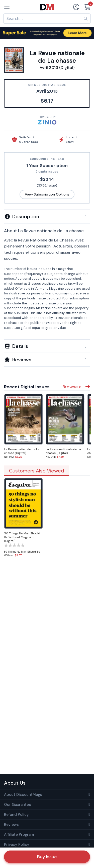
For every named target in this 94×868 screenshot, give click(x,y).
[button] (47, 217)
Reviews (11, 825)
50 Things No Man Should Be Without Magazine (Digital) (22, 537)
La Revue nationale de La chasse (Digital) (22, 451)
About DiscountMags (23, 795)
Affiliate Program (19, 835)
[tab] (47, 216)
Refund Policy (16, 815)
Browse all (76, 387)
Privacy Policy (17, 845)
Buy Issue (47, 857)
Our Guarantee (18, 805)
